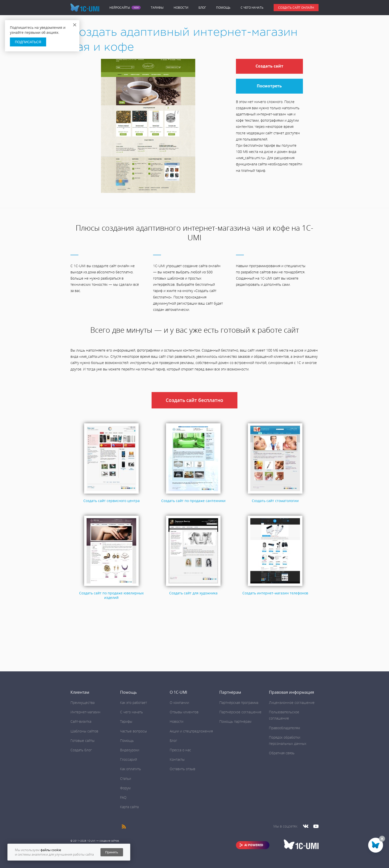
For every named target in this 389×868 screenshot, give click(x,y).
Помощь (223, 8)
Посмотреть (269, 86)
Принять (112, 852)
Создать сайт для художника (193, 593)
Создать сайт (269, 66)
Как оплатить (130, 769)
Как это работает (133, 703)
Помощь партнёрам (235, 721)
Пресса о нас (180, 750)
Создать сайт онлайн (296, 8)
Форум (125, 788)
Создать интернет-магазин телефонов (275, 593)
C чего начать (252, 8)
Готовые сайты (82, 741)
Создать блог (81, 750)
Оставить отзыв (182, 769)
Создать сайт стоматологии (275, 501)
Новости (181, 8)
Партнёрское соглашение (240, 712)
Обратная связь (282, 753)
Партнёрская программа (239, 703)
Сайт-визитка (81, 721)
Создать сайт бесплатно (194, 400)
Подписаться (28, 42)
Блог (202, 8)
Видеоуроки (130, 750)
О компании (179, 703)
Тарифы (157, 8)
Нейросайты (120, 8)
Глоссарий (129, 759)
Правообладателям (284, 728)
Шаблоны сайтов (84, 731)
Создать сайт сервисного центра (112, 501)
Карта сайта (129, 807)
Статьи (126, 778)
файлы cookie (51, 850)
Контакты (177, 759)
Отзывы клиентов (184, 712)
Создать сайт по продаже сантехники (193, 501)
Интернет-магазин (85, 712)
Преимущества (82, 703)
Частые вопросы (133, 731)
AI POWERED (254, 845)
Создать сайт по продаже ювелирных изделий (111, 595)
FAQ (123, 797)
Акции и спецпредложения (191, 731)
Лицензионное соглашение (292, 703)
